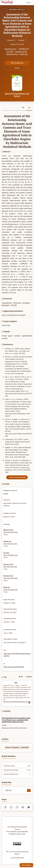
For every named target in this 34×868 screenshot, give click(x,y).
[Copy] (29, 703)
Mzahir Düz (24, 54)
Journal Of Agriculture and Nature (17, 95)
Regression (6, 305)
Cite (17, 68)
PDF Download (17, 63)
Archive (5, 739)
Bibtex (29, 677)
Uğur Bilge (10, 51)
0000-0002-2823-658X (10, 578)
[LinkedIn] (23, 807)
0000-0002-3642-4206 (10, 590)
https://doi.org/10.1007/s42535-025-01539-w (14, 728)
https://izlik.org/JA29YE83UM (14, 667)
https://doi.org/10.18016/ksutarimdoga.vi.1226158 (17, 702)
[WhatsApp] (11, 807)
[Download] (29, 791)
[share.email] (29, 807)
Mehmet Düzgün (10, 49)
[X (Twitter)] (17, 807)
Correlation (26, 303)
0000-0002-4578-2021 (10, 567)
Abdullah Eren (24, 49)
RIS (21, 677)
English (29, 3)
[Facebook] (5, 807)
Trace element (7, 303)
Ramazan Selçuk (12, 54)
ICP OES (14, 305)
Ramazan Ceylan (21, 51)
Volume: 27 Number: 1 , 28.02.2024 (17, 747)
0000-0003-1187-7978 (10, 544)
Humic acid (17, 303)
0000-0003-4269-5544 (10, 532)
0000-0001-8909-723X (10, 555)
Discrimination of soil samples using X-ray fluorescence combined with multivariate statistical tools (16, 720)
